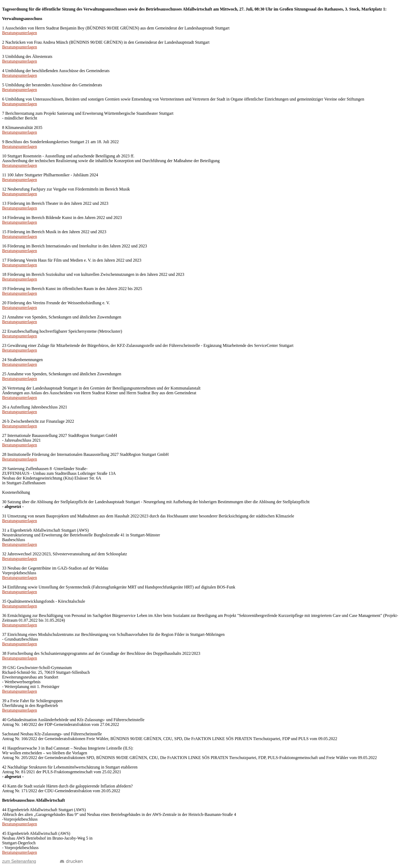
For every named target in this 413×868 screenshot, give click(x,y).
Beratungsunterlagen (19, 33)
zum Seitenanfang (19, 861)
